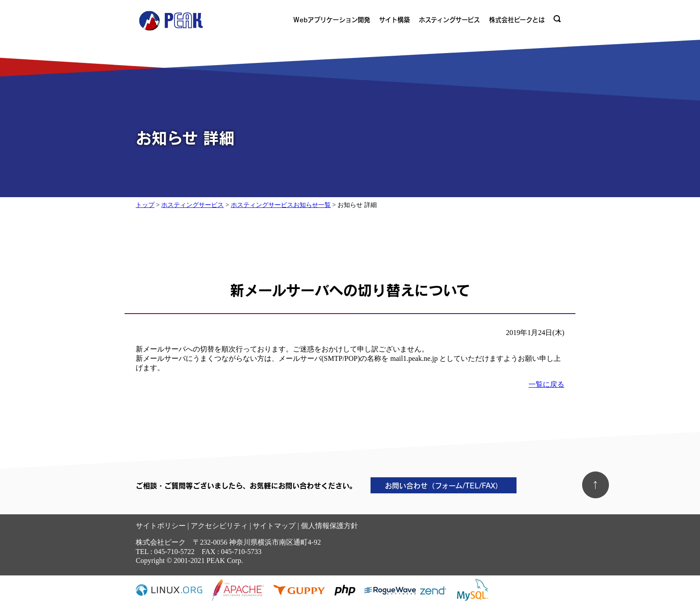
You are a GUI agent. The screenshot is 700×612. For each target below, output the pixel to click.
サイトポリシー (161, 526)
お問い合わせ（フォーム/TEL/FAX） (444, 485)
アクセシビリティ (219, 526)
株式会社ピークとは (517, 20)
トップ (145, 205)
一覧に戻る (546, 384)
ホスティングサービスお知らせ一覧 (281, 205)
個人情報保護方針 (329, 526)
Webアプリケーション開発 (332, 20)
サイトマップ (274, 526)
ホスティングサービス (449, 20)
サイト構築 (394, 20)
